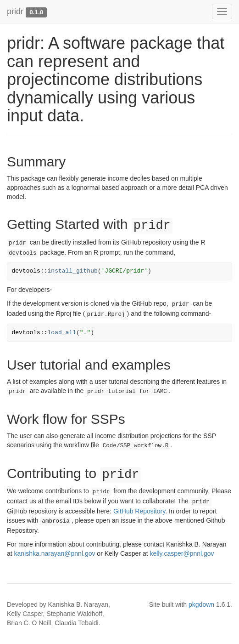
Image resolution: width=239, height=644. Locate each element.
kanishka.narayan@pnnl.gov (55, 553)
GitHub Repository (139, 511)
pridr (15, 11)
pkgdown (201, 604)
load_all (62, 333)
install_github (73, 271)
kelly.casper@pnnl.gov (182, 553)
